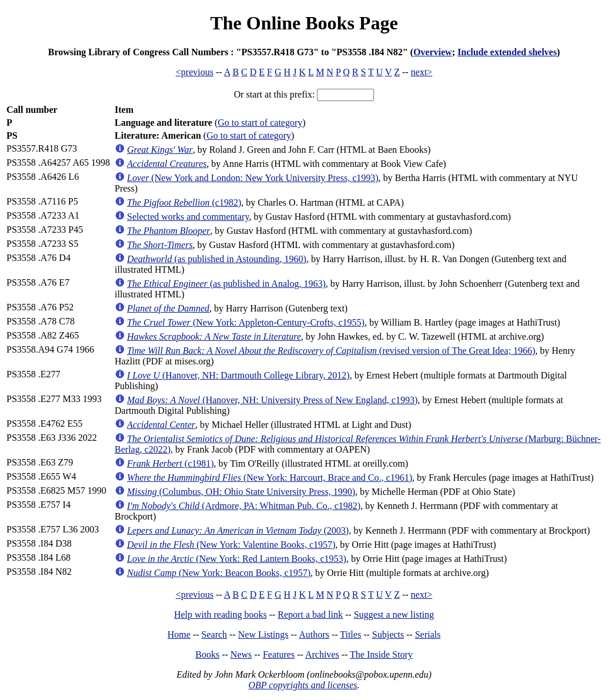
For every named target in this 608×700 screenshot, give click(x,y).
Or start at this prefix (273, 94)
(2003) (238, 530)
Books (207, 654)
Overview (433, 52)
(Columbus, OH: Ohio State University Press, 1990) (241, 492)
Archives (322, 654)
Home (179, 634)
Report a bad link (310, 614)
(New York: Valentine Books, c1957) (231, 545)
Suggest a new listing (394, 614)
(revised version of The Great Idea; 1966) (331, 351)
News (241, 654)
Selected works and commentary (188, 217)
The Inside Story (381, 654)
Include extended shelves (507, 52)
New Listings (263, 634)
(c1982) (184, 202)
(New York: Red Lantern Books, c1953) (237, 559)
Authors (314, 634)
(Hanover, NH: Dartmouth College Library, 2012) (238, 375)
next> (422, 72)
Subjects (388, 634)
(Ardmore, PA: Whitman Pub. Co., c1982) (244, 506)
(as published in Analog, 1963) (226, 284)
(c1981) (171, 463)
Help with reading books (221, 614)
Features (279, 654)
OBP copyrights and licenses (303, 685)
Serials (428, 634)
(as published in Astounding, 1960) (217, 259)
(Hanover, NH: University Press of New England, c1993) (272, 400)
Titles (350, 634)
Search (215, 634)
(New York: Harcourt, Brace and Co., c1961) (270, 478)
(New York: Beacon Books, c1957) (219, 573)
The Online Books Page (304, 23)
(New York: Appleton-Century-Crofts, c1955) (246, 322)
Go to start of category (260, 123)
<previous (195, 72)
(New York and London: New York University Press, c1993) (253, 178)
